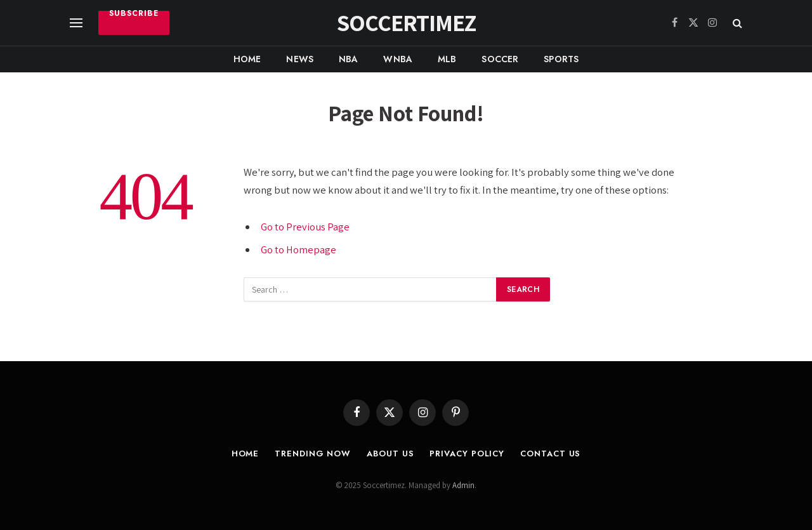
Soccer (500, 59)
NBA (348, 59)
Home (247, 59)
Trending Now (313, 454)
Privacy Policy (467, 454)
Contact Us (550, 454)
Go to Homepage (298, 249)
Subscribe (134, 15)
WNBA (398, 59)
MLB (447, 59)
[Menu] (76, 23)
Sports (561, 59)
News (300, 59)
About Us (390, 454)
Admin (463, 485)
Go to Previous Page (305, 227)
